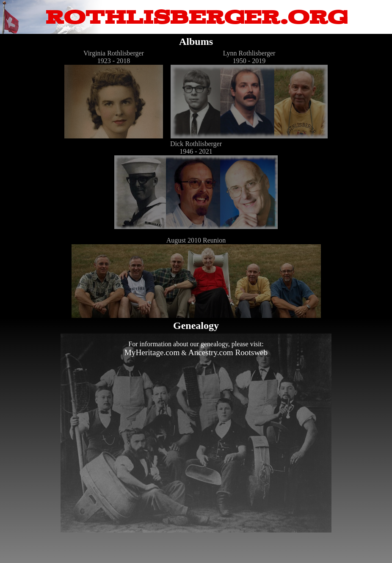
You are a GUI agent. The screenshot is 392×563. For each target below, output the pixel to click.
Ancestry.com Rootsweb (228, 352)
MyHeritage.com (152, 352)
